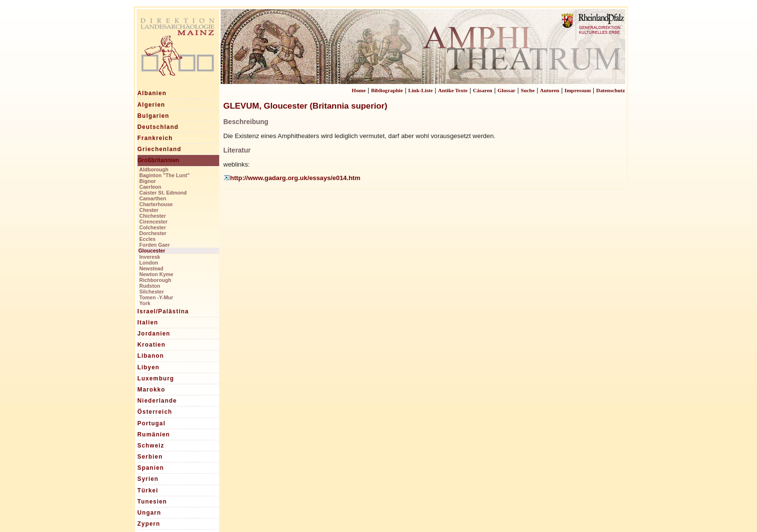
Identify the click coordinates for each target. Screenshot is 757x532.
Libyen (149, 367)
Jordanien (154, 334)
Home (359, 90)
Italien (148, 322)
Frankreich (155, 138)
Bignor (148, 181)
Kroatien (152, 345)
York (145, 303)
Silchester (152, 292)
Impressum (578, 90)
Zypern (149, 524)
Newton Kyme (156, 274)
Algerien (152, 105)
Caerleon (151, 187)
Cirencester (154, 222)
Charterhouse (156, 204)
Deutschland (158, 127)
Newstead (152, 268)
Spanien (151, 468)
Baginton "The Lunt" (165, 175)
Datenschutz (611, 90)
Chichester (153, 216)
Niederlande (157, 401)
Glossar (506, 90)
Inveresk (150, 257)
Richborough (155, 280)
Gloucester (152, 251)
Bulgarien (154, 116)
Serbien (150, 457)
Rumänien (154, 434)
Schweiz (151, 446)
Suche (527, 90)
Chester (149, 210)
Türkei (148, 490)
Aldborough (154, 169)
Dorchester (153, 233)
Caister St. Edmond (163, 193)
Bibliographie (387, 90)
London (149, 263)
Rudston (150, 286)
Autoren (549, 90)
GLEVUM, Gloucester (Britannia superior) (306, 106)
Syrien (148, 479)
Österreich (155, 412)
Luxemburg (156, 378)
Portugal (152, 423)
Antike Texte (453, 90)
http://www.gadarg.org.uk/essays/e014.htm (292, 178)
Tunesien (152, 502)
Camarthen (153, 198)
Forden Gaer (155, 245)
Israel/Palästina (163, 311)
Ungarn (149, 513)
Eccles (148, 239)
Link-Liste (420, 90)
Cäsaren (483, 90)
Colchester (153, 227)
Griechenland (160, 149)
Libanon (151, 356)
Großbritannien (159, 160)
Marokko (152, 390)
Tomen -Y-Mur (156, 297)
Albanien (152, 93)
